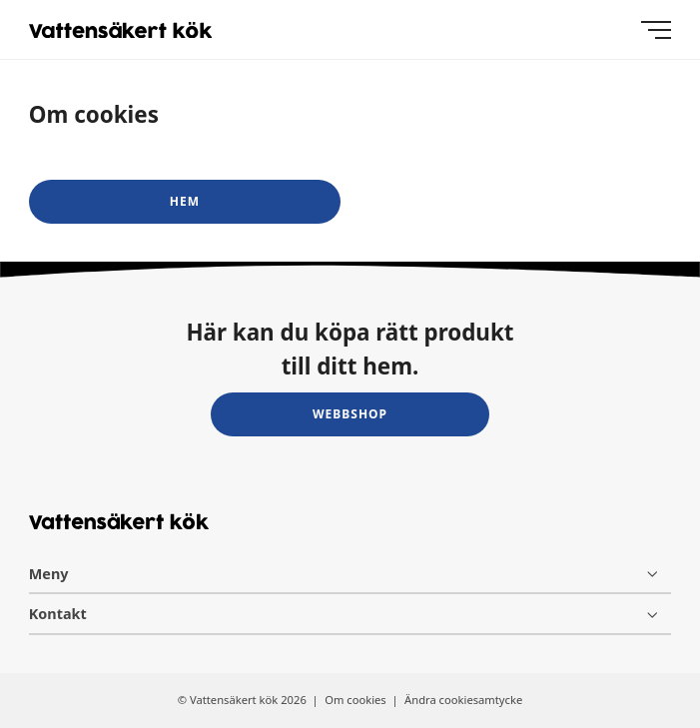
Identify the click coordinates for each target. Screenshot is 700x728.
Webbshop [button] (350, 414)
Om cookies (356, 700)
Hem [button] (185, 201)
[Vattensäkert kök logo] (121, 30)
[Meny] (656, 30)
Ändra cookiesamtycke (463, 700)
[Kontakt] (350, 614)
